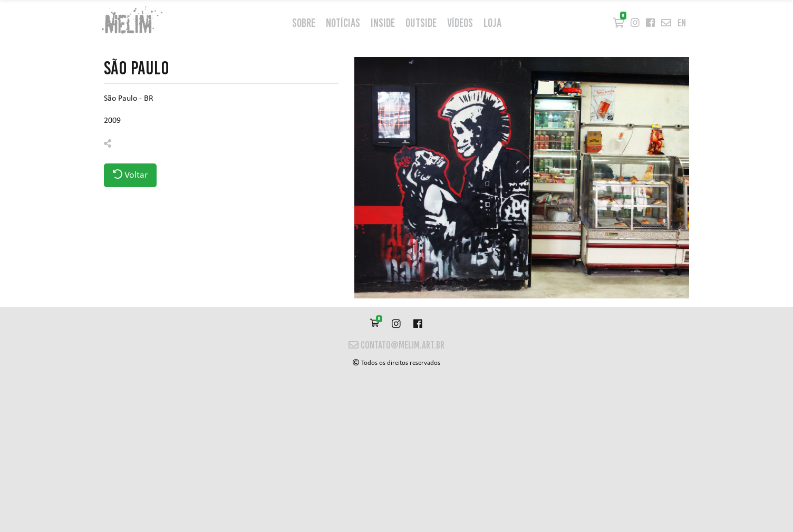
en (682, 23)
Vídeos (460, 23)
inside (383, 23)
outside (421, 23)
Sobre (304, 23)
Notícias (343, 23)
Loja (492, 23)
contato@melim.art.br (396, 345)
